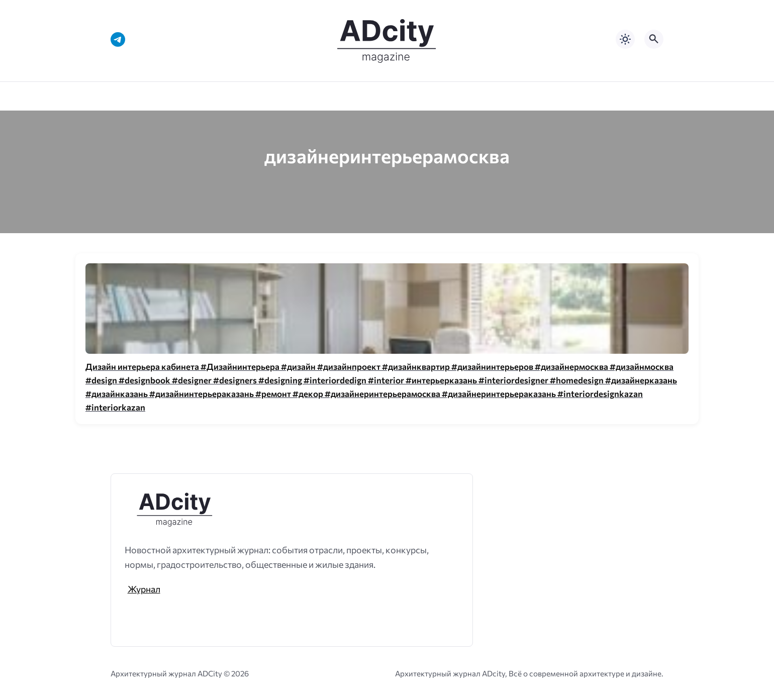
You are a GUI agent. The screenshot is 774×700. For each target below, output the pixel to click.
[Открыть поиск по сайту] (654, 39)
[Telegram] (118, 39)
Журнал (144, 589)
